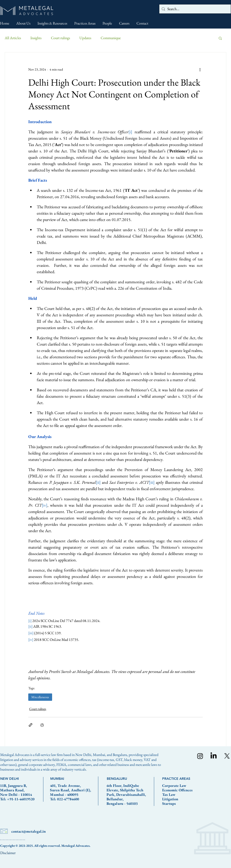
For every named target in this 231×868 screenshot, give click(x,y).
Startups (169, 803)
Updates (85, 38)
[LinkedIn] (214, 756)
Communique (111, 38)
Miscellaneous (40, 697)
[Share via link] (31, 725)
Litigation (170, 799)
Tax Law (169, 795)
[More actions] (200, 69)
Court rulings (60, 38)
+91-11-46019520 (21, 799)
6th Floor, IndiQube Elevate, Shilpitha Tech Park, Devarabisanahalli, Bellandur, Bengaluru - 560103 (126, 795)
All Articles (13, 38)
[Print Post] (42, 725)
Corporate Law (174, 786)
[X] (227, 756)
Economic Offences (177, 790)
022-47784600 (68, 799)
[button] (220, 38)
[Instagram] (200, 756)
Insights (36, 38)
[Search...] (194, 9)
